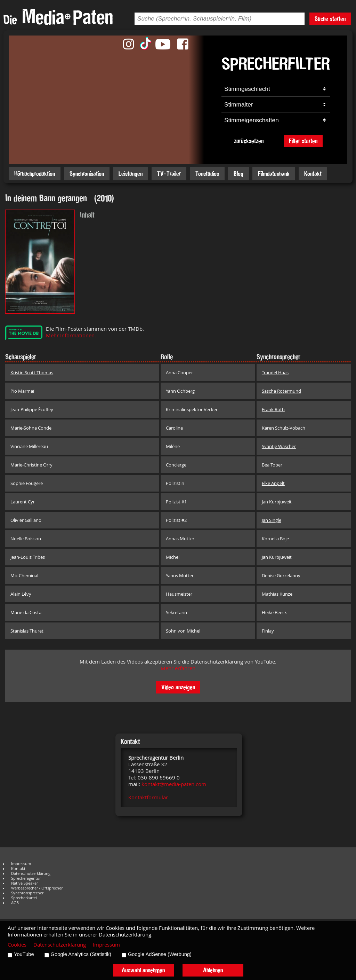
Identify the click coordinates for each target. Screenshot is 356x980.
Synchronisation (87, 174)
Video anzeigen (178, 687)
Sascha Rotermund (281, 391)
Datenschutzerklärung (31, 873)
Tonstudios (207, 174)
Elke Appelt (273, 483)
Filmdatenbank (274, 174)
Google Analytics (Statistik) (81, 954)
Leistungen (131, 174)
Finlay (268, 631)
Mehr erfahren (178, 668)
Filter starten (303, 141)
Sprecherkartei (24, 898)
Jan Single (272, 520)
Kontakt (313, 174)
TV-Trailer (169, 174)
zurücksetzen (249, 141)
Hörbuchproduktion (35, 174)
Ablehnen (213, 970)
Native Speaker (25, 883)
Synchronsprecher (27, 893)
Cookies (17, 945)
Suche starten (330, 19)
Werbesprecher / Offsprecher (37, 888)
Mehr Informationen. (71, 335)
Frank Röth (273, 409)
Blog (238, 174)
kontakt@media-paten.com (174, 784)
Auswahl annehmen (143, 970)
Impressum (21, 864)
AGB (15, 903)
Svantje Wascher (279, 446)
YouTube (24, 954)
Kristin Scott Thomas (32, 373)
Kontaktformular (148, 797)
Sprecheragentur (26, 878)
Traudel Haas (275, 373)
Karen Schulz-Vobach (284, 428)
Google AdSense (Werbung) (160, 954)
